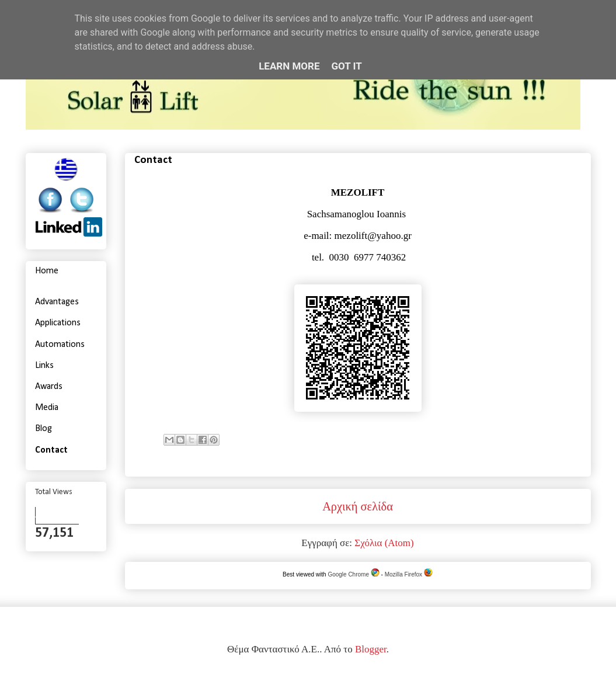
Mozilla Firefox (409, 574)
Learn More (289, 66)
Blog (43, 429)
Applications (58, 323)
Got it (347, 66)
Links (44, 366)
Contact (51, 450)
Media (47, 408)
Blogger (371, 649)
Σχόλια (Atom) (384, 543)
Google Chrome (353, 574)
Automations (60, 345)
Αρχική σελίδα (358, 506)
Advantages (57, 302)
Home (47, 271)
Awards (49, 387)
